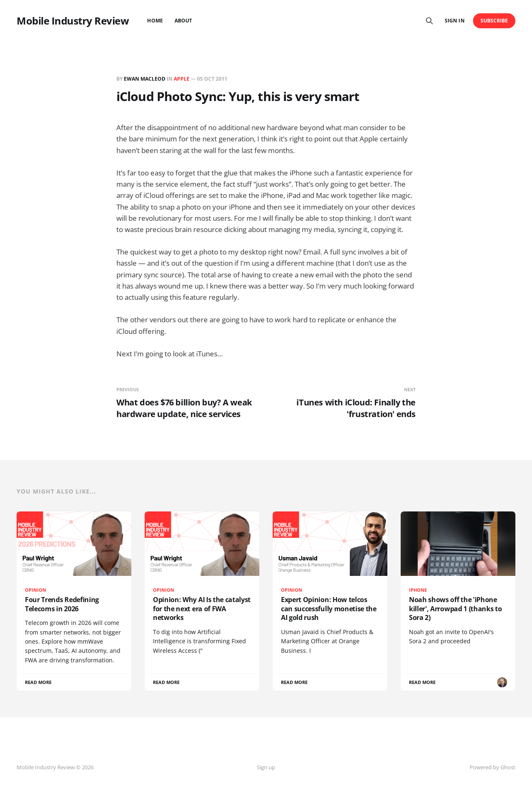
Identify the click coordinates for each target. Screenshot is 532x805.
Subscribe (494, 21)
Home (155, 21)
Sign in (454, 21)
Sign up (266, 767)
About (183, 21)
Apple (182, 79)
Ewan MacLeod (145, 79)
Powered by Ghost (493, 767)
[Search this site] (429, 21)
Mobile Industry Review (73, 21)
